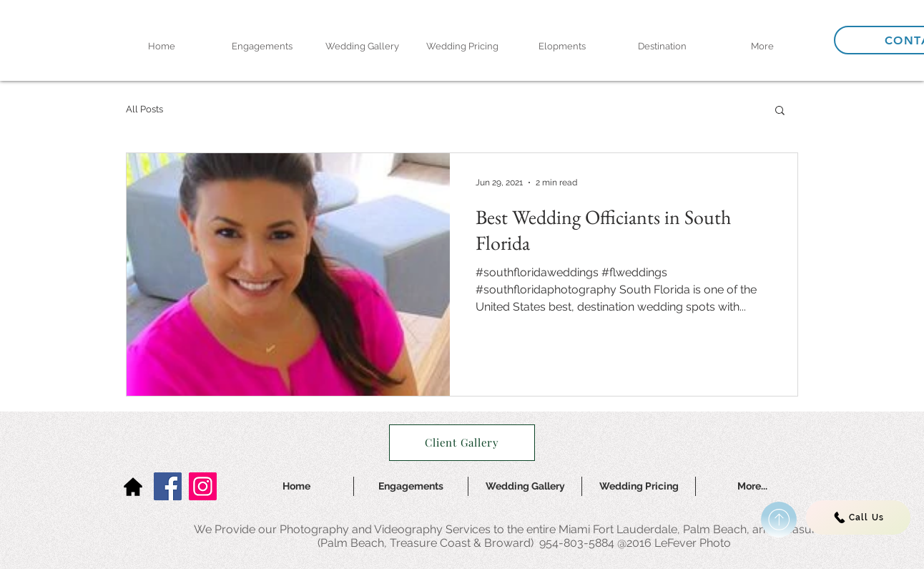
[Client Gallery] (462, 443)
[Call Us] (858, 517)
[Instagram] (203, 486)
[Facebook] (168, 486)
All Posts (144, 109)
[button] (780, 111)
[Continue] (779, 520)
